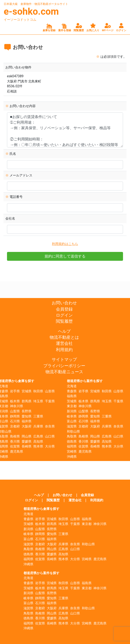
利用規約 (64, 350)
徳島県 (72, 442)
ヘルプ (64, 331)
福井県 (27, 421)
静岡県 (15, 416)
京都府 (15, 426)
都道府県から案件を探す (85, 381)
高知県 (38, 442)
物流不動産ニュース (64, 372)
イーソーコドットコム (20, 20)
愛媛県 (27, 442)
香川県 (15, 442)
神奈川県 (17, 406)
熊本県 (38, 446)
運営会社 (64, 343)
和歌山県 (73, 432)
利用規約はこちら (65, 244)
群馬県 (27, 401)
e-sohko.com (31, 12)
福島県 (72, 396)
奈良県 (50, 426)
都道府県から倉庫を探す (41, 509)
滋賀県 (72, 426)
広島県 (38, 436)
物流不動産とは (64, 337)
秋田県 (38, 391)
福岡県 (72, 446)
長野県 (27, 411)
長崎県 (27, 446)
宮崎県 (72, 452)
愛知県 (27, 416)
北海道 (72, 386)
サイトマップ (64, 359)
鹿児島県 (17, 452)
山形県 (50, 391)
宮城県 (27, 391)
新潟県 (72, 411)
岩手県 (15, 391)
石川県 (15, 421)
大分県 (50, 446)
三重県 (38, 416)
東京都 (72, 406)
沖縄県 (72, 457)
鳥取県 (72, 436)
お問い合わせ (64, 303)
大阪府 (27, 426)
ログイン (64, 315)
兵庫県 (38, 426)
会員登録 (64, 309)
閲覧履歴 (64, 321)
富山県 (72, 421)
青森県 (72, 391)
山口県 (50, 436)
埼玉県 (38, 401)
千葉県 (50, 401)
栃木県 (15, 401)
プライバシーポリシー (64, 366)
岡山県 (27, 436)
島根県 (15, 436)
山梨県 (15, 411)
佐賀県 (15, 446)
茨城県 (72, 401)
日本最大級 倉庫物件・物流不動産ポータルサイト (36, 4)
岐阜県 (72, 416)
